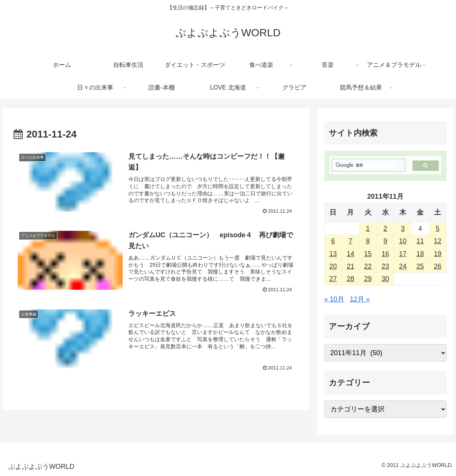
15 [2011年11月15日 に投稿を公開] (368, 254)
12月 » (360, 299)
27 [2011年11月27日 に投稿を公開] (333, 279)
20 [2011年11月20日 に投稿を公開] (333, 266)
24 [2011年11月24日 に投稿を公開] (403, 266)
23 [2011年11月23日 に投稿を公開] (385, 266)
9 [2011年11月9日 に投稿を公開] (385, 241)
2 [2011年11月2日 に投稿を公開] (385, 229)
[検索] (365, 165)
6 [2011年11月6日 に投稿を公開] (333, 241)
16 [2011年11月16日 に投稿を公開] (385, 254)
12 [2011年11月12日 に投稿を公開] (438, 241)
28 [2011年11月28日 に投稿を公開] (350, 279)
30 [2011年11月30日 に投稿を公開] (385, 279)
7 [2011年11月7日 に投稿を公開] (350, 241)
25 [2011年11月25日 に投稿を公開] (420, 266)
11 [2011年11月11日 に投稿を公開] (420, 241)
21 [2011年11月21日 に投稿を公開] (350, 266)
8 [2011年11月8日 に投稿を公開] (368, 241)
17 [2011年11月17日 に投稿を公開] (403, 254)
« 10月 (334, 299)
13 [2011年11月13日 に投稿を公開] (333, 254)
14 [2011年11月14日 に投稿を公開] (350, 254)
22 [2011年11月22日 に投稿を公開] (368, 266)
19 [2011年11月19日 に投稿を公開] (438, 254)
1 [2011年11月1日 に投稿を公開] (368, 229)
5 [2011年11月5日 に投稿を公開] (438, 229)
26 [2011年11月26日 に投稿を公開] (438, 266)
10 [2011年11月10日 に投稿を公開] (403, 241)
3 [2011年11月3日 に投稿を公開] (403, 229)
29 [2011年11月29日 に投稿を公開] (368, 279)
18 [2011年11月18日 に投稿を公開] (420, 254)
